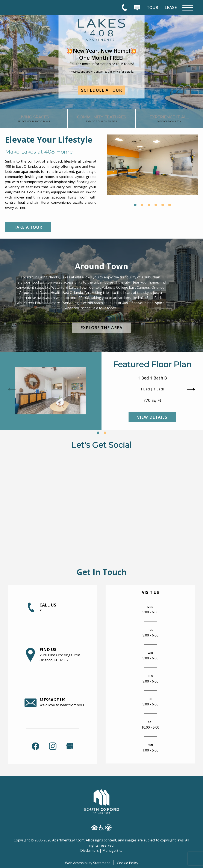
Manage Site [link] (112, 850)
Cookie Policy (128, 862)
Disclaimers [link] (89, 850)
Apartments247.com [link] (68, 840)
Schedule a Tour (102, 90)
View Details (152, 417)
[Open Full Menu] (188, 8)
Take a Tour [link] (28, 227)
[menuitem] (152, 7)
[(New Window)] (70, 745)
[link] (34, 120)
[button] (135, 205)
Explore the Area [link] (101, 328)
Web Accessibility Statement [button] (87, 862)
